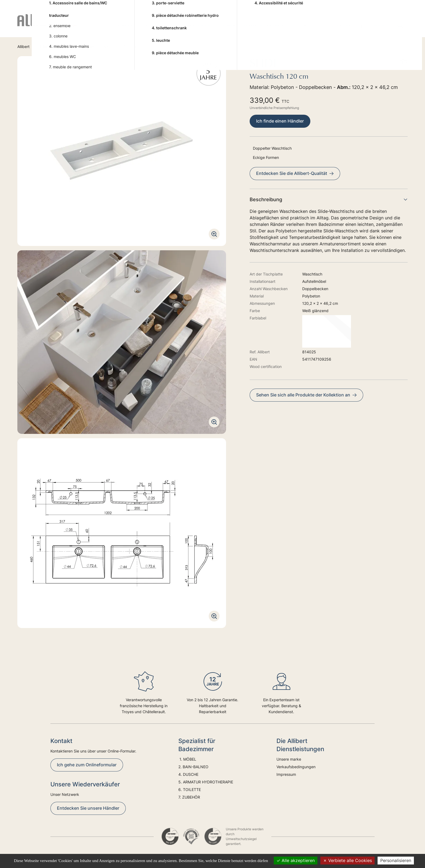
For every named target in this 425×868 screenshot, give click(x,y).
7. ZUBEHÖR (340, 25)
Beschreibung (329, 199)
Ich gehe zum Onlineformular (87, 765)
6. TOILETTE (306, 25)
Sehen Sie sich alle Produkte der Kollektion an (306, 395)
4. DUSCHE (200, 25)
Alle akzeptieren (296, 860)
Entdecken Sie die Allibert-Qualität (295, 173)
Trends (377, 25)
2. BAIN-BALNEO (162, 25)
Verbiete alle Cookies (347, 860)
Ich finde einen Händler (280, 121)
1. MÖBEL (126, 25)
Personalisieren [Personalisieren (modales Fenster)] (396, 860)
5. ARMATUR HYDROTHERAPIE (253, 25)
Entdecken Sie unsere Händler (88, 808)
